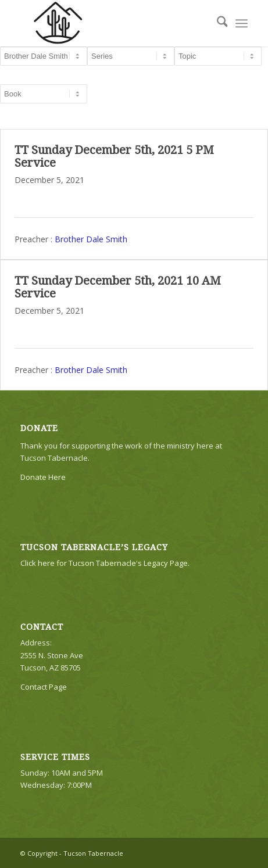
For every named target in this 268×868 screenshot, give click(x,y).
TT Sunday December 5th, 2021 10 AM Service (118, 287)
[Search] (217, 23)
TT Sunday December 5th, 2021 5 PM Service (114, 156)
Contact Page (44, 687)
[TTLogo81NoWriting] (111, 23)
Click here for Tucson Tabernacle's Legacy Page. (105, 563)
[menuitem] (217, 23)
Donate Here (43, 477)
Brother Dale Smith (91, 238)
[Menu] (242, 23)
